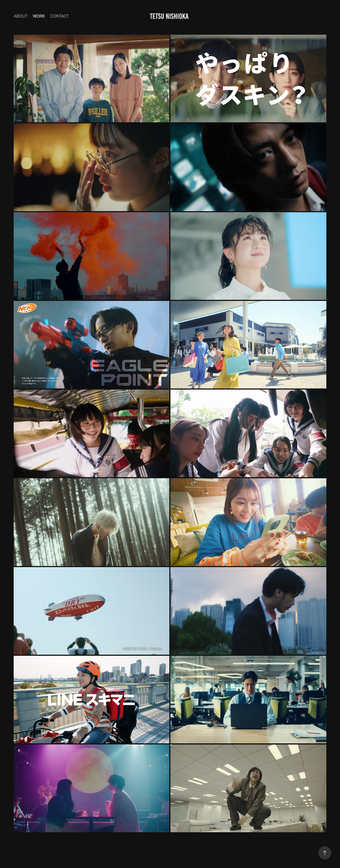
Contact (60, 16)
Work (39, 16)
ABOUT (21, 16)
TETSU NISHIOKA (170, 16)
